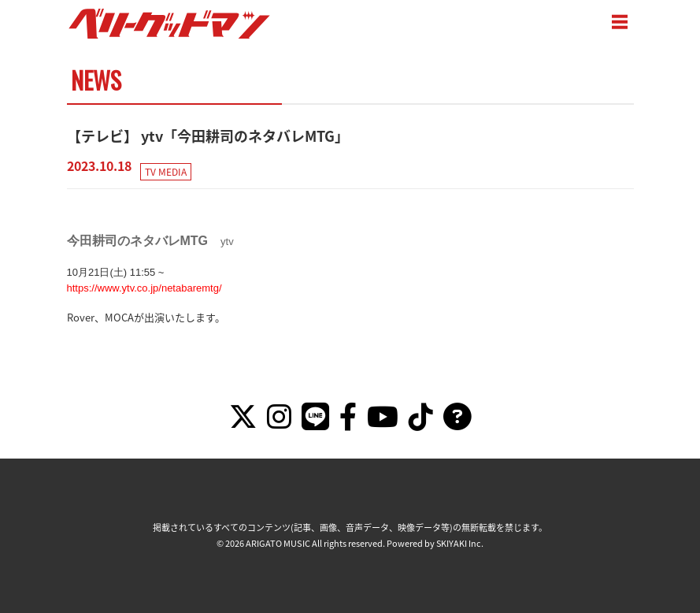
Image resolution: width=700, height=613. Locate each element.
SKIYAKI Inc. (460, 543)
